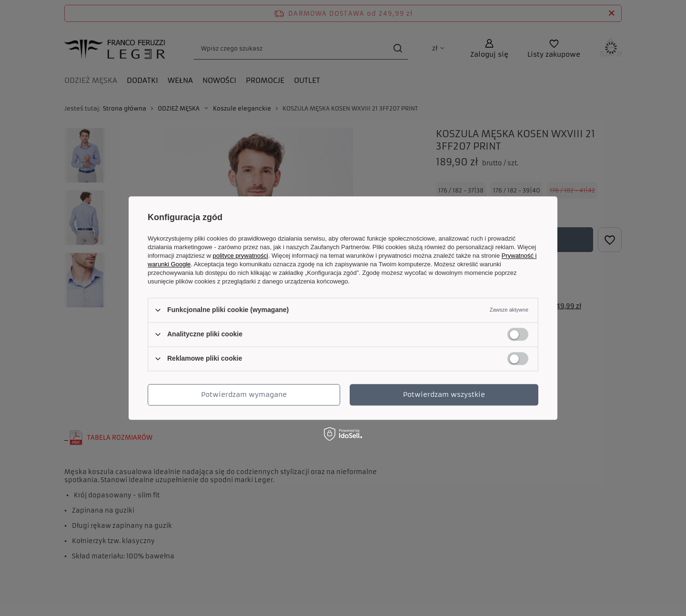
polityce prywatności (241, 256)
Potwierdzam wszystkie (444, 394)
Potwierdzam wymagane (244, 394)
